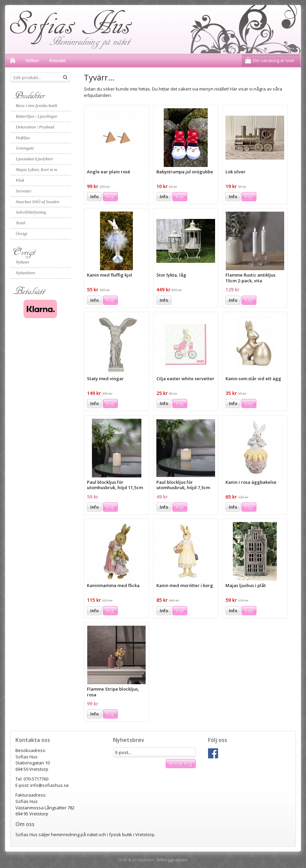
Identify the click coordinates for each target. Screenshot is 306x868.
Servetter (24, 191)
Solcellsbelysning (31, 212)
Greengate (25, 148)
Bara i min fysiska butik (37, 105)
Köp (110, 196)
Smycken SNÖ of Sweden (38, 202)
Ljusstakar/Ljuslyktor (34, 159)
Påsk (20, 180)
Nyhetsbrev (25, 273)
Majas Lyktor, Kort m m (36, 169)
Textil (20, 223)
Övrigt (21, 234)
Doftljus (23, 138)
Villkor (32, 60)
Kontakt (58, 60)
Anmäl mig (181, 763)
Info (94, 196)
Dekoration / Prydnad (35, 127)
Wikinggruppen (172, 860)
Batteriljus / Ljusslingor (37, 116)
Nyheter (23, 262)
